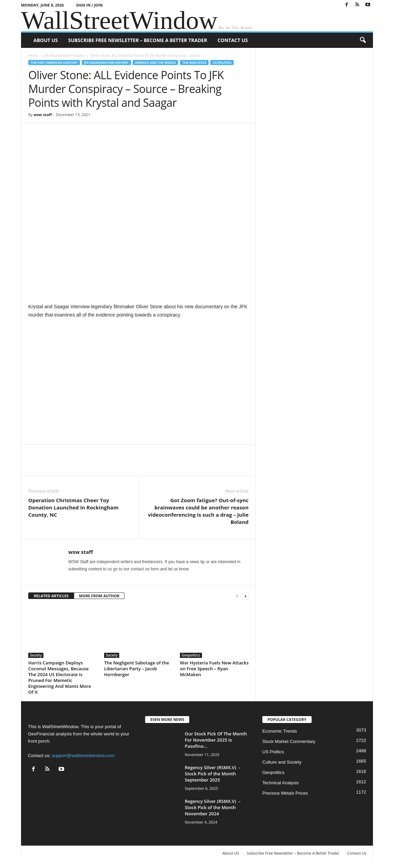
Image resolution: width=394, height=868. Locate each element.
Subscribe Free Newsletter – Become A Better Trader (138, 40)
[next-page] (245, 596)
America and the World (156, 63)
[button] (363, 40)
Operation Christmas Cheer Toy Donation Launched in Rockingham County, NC (73, 507)
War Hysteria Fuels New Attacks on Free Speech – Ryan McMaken (214, 669)
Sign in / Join (89, 5)
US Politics (222, 63)
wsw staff (43, 115)
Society (36, 655)
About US (46, 40)
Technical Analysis (281, 783)
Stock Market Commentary (289, 741)
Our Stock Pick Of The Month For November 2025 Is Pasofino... (216, 740)
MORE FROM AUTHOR (99, 596)
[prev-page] (237, 596)
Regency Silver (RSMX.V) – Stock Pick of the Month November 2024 (213, 807)
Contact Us (233, 40)
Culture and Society (282, 762)
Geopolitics (191, 655)
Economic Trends (280, 731)
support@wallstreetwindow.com (83, 756)
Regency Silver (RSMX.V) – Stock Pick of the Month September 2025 (213, 774)
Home (33, 55)
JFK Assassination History (64, 55)
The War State (194, 63)
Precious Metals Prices (285, 793)
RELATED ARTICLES (51, 596)
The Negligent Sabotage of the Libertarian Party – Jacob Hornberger (137, 669)
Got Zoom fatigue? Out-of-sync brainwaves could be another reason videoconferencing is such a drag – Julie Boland (198, 511)
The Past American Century (54, 63)
